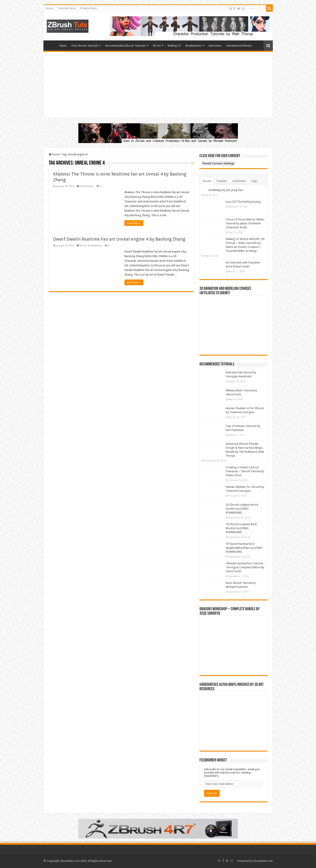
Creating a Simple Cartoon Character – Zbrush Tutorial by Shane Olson (245, 471)
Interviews (215, 46)
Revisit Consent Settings (218, 163)
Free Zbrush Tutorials (85, 46)
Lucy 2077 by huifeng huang (243, 202)
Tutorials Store (66, 8)
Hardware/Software (239, 46)
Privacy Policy (88, 8)
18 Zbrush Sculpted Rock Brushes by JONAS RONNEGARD (241, 528)
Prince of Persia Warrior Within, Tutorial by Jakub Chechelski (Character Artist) (245, 223)
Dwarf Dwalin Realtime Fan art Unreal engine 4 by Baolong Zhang (119, 239)
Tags (254, 181)
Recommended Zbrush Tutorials (126, 46)
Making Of (174, 46)
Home (49, 8)
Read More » (134, 223)
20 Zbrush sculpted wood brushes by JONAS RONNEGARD (242, 509)
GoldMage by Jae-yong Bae (226, 190)
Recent (207, 181)
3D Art (157, 46)
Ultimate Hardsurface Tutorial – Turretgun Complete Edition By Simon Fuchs (245, 567)
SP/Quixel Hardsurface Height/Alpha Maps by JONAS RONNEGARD (244, 548)
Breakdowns (194, 46)
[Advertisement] (158, 85)
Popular (222, 181)
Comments (239, 181)
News (63, 46)
